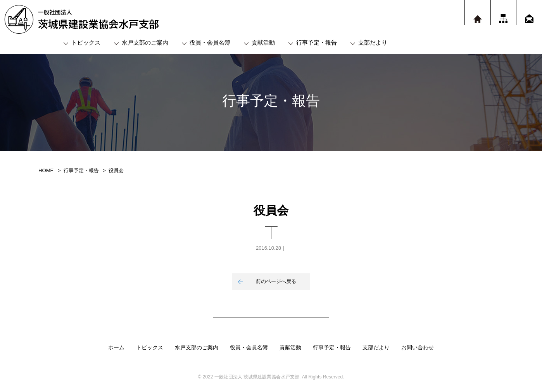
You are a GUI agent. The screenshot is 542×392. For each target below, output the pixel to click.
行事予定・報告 (317, 42)
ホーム (116, 347)
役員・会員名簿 (210, 42)
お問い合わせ (418, 347)
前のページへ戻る (276, 281)
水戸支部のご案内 (145, 42)
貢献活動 (263, 42)
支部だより (373, 42)
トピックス (86, 42)
